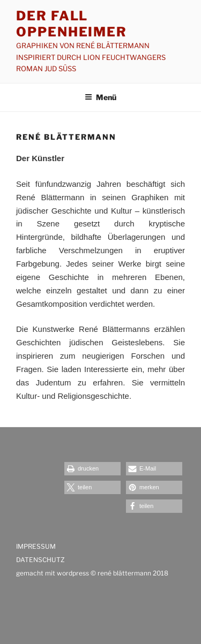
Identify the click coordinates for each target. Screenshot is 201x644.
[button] (92, 469)
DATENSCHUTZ (40, 560)
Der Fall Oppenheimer (72, 24)
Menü (100, 97)
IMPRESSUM (37, 546)
